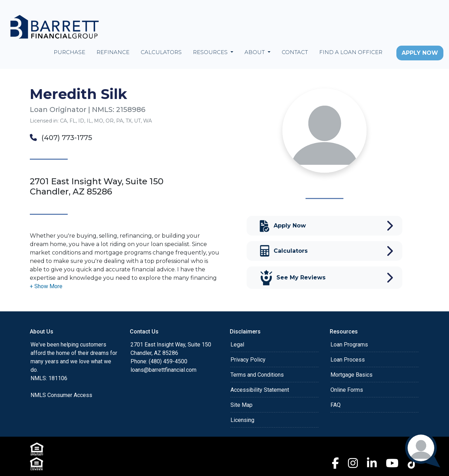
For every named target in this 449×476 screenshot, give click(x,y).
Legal (237, 345)
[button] (46, 286)
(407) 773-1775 (61, 138)
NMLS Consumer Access (61, 395)
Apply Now (420, 53)
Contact (295, 52)
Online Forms (347, 390)
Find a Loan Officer (351, 52)
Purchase (69, 52)
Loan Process (348, 360)
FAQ (336, 405)
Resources (211, 52)
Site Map (242, 405)
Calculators (161, 52)
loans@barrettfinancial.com (163, 370)
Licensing (242, 420)
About (255, 52)
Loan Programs (349, 345)
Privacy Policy (248, 360)
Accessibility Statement (260, 390)
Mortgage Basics (351, 375)
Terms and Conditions (257, 375)
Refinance (113, 52)
